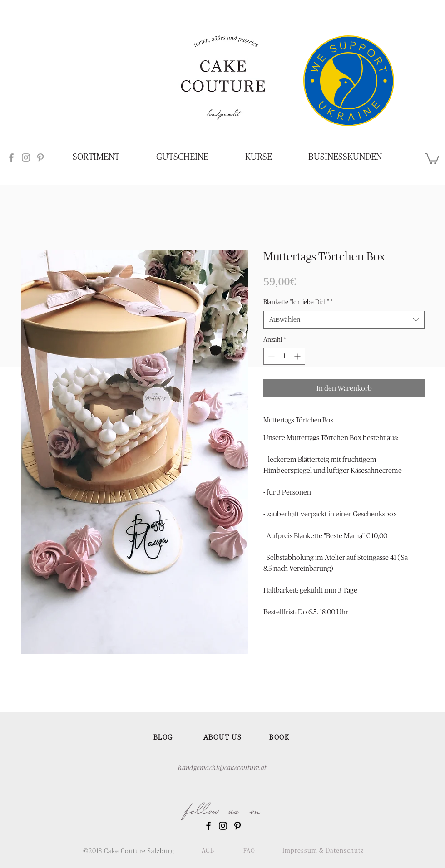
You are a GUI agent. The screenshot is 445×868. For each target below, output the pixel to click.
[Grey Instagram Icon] (26, 157)
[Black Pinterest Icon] (237, 826)
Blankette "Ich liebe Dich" (298, 302)
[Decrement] (270, 356)
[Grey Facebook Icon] (11, 157)
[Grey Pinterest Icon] (40, 157)
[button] (432, 158)
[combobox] (344, 320)
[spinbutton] (284, 356)
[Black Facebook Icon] (208, 826)
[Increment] (298, 356)
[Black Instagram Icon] (223, 826)
